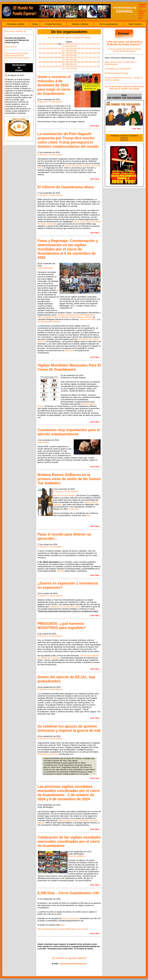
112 (83, 66)
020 (75, 46)
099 (71, 64)
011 (79, 44)
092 (83, 62)
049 (71, 53)
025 (56, 48)
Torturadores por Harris (48, 754)
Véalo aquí (74, 509)
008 (67, 44)
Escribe (61, 571)
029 (71, 48)
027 (63, 48)
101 (40, 66)
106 (60, 66)
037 (63, 51)
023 (48, 48)
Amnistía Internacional (67, 315)
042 (44, 53)
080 (75, 60)
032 (83, 48)
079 (71, 60)
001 (40, 44)
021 (40, 48)
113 (87, 66)
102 (44, 66)
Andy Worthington (45, 268)
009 (71, 44)
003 (48, 44)
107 (63, 66)
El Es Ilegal (116, 73)
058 (67, 55)
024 (52, 48)
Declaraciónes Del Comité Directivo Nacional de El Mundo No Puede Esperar (18, 55)
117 (63, 69)
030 (75, 48)
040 (75, 51)
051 (79, 53)
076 (98, 57)
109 (71, 66)
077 (63, 60)
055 (94, 53)
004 (52, 44)
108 (67, 66)
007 (63, 44)
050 (75, 53)
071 (79, 57)
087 (63, 62)
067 (63, 57)
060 (75, 55)
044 (52, 53)
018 (67, 46)
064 (52, 57)
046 (60, 53)
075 (94, 57)
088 (67, 62)
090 (75, 62)
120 (75, 69)
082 (44, 62)
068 (67, 57)
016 (98, 44)
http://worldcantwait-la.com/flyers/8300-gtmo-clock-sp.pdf (63, 929)
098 (67, 64)
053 (87, 53)
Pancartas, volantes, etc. (16, 31)
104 (52, 66)
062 (44, 57)
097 (63, 64)
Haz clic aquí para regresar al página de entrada (69, 38)
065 (56, 57)
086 (60, 62)
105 (56, 66)
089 (71, 62)
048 (67, 53)
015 (94, 44)
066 (60, 57)
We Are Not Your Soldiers (64, 495)
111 (79, 66)
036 (98, 48)
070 (75, 57)
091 (79, 62)
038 (67, 51)
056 (98, 53)
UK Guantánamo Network (49, 322)
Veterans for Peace (88, 319)
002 (44, 44)
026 (60, 48)
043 (48, 53)
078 (67, 60)
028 (67, 48)
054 (91, 53)
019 (71, 46)
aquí (89, 515)
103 (48, 66)
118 (67, 69)
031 (79, 48)
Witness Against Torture (48, 317)
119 (71, 69)
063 (48, 57)
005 (56, 44)
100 (75, 64)
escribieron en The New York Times (65, 607)
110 (75, 66)
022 (44, 48)
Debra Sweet (11, 47)
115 (94, 66)
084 (52, 62)
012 (83, 44)
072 (83, 57)
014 (91, 44)
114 (91, 66)
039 (71, 51)
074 (91, 57)
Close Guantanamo (71, 918)
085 (56, 62)
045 (56, 53)
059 (71, 55)
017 (63, 46)
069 (71, 57)
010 (75, 44)
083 (48, 62)
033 (87, 48)
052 (83, 53)
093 (87, 62)
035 (94, 48)
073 (87, 57)
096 (98, 62)
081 (40, 62)
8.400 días (69, 351)
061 (40, 57)
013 (87, 44)
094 (91, 62)
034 (91, 48)
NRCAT (89, 317)
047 (63, 53)
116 (98, 66)
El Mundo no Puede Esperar (50, 102)
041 (40, 53)
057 (63, 55)
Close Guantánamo (86, 315)
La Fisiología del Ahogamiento (118, 69)
